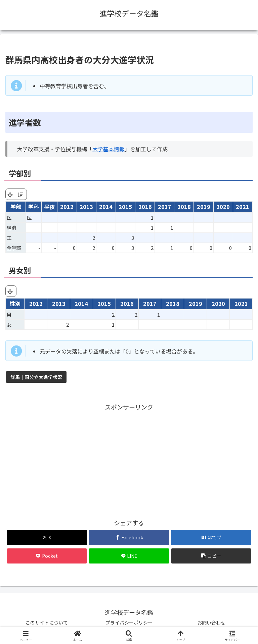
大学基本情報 (109, 149)
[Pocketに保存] (47, 556)
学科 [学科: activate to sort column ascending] (34, 207)
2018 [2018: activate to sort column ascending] (184, 207)
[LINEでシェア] (129, 556)
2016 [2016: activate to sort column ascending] (145, 207)
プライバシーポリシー (129, 623)
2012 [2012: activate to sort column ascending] (67, 207)
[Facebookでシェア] (129, 538)
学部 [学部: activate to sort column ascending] (16, 207)
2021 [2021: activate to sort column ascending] (243, 207)
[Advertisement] (129, 460)
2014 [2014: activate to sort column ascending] (106, 207)
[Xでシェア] (47, 538)
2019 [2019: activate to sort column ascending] (204, 207)
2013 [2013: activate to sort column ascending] (86, 207)
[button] (211, 556)
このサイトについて (47, 623)
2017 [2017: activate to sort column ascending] (165, 207)
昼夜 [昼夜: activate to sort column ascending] (49, 207)
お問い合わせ (211, 623)
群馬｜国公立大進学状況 (36, 377)
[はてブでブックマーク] (211, 538)
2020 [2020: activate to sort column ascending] (223, 207)
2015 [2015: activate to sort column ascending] (125, 207)
